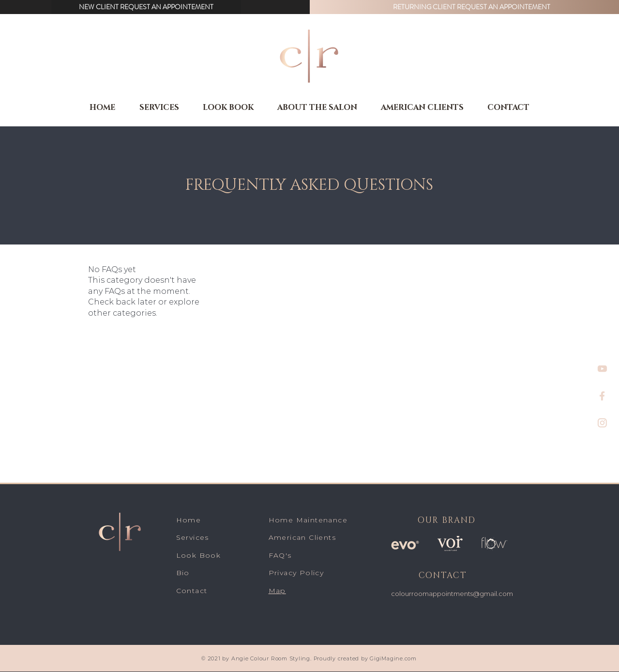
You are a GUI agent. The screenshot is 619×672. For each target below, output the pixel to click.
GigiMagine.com (392, 658)
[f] (602, 396)
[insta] (602, 423)
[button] (146, 7)
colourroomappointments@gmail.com (452, 594)
